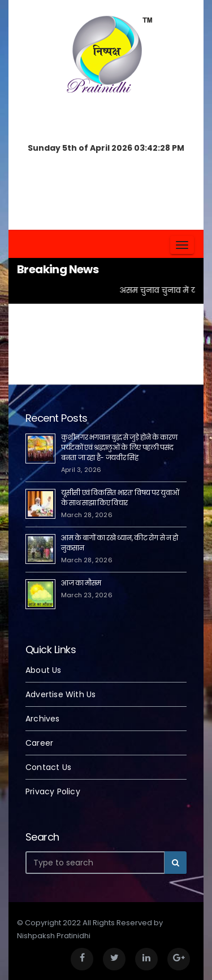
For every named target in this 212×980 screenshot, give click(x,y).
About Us (44, 670)
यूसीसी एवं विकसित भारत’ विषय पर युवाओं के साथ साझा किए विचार (120, 498)
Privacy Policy (53, 791)
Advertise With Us (60, 694)
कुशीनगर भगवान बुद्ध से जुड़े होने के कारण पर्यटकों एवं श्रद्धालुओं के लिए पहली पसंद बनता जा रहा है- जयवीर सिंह (119, 447)
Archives (43, 719)
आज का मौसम (81, 583)
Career (39, 743)
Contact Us (48, 767)
